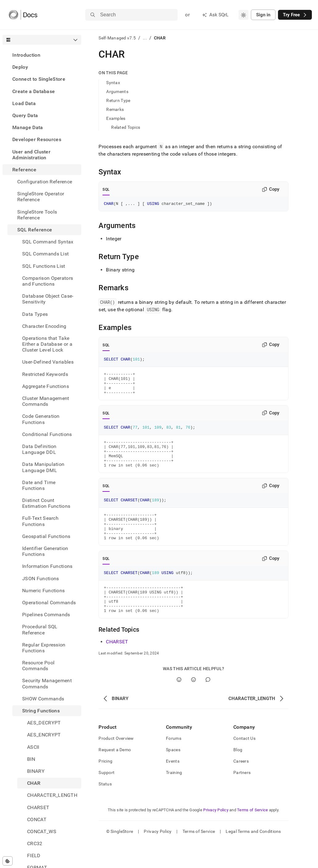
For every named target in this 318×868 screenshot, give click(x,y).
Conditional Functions (47, 434)
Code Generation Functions (41, 419)
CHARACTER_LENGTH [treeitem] (52, 795)
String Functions (41, 711)
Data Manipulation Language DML (43, 467)
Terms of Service (252, 836)
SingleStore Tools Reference (37, 215)
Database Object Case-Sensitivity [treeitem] (48, 299)
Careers (241, 787)
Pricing (105, 787)
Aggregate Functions (46, 386)
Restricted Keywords (45, 374)
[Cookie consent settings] (8, 861)
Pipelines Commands (46, 615)
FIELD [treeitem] (34, 856)
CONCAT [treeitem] (37, 819)
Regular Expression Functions (44, 648)
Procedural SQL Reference (40, 630)
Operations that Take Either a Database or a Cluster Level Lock (47, 344)
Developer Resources (37, 139)
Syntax (113, 83)
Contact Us (244, 764)
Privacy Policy (216, 836)
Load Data (24, 103)
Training (174, 798)
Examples (116, 118)
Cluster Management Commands (46, 401)
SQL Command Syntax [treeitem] (48, 242)
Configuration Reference (45, 182)
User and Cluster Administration (31, 155)
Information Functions (47, 566)
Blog (238, 776)
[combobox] (244, 15)
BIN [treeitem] (31, 759)
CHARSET (117, 668)
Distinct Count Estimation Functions (46, 503)
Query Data (25, 115)
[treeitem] (42, 55)
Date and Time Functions (39, 485)
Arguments (117, 92)
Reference (24, 170)
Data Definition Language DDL (39, 449)
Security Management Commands (47, 683)
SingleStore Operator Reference (41, 197)
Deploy (20, 67)
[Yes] (179, 705)
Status (105, 810)
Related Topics (126, 127)
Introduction (26, 55)
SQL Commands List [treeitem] (45, 254)
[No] (193, 705)
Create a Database (34, 91)
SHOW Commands (43, 699)
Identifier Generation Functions (45, 551)
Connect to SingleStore (39, 79)
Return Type (118, 100)
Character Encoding (44, 326)
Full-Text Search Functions (40, 521)
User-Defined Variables (48, 362)
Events (173, 787)
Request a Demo (115, 776)
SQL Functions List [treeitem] (44, 266)
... (145, 38)
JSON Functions (40, 579)
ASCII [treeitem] (33, 747)
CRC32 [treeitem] (35, 844)
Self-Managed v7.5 (117, 38)
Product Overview (116, 764)
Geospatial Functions (46, 536)
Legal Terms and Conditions (253, 857)
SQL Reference (35, 230)
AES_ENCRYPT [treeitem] (44, 735)
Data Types (35, 314)
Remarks (115, 109)
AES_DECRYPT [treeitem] (44, 723)
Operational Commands (49, 603)
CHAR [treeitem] (34, 783)
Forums (174, 764)
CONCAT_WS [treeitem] (42, 831)
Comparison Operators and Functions (48, 281)
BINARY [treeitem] (36, 771)
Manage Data (28, 127)
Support (107, 798)
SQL (106, 189)
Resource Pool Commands (38, 666)
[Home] (23, 15)
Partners (242, 798)
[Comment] (208, 705)
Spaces (173, 776)
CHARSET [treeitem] (38, 807)
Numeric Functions (43, 591)
